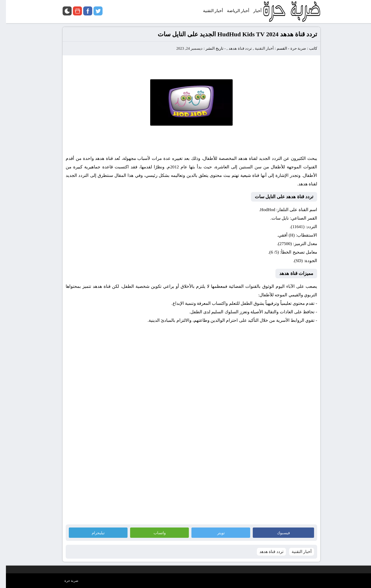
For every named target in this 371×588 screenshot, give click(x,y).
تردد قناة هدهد (234, 48)
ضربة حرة (292, 48)
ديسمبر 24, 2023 (183, 48)
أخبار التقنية (258, 48)
